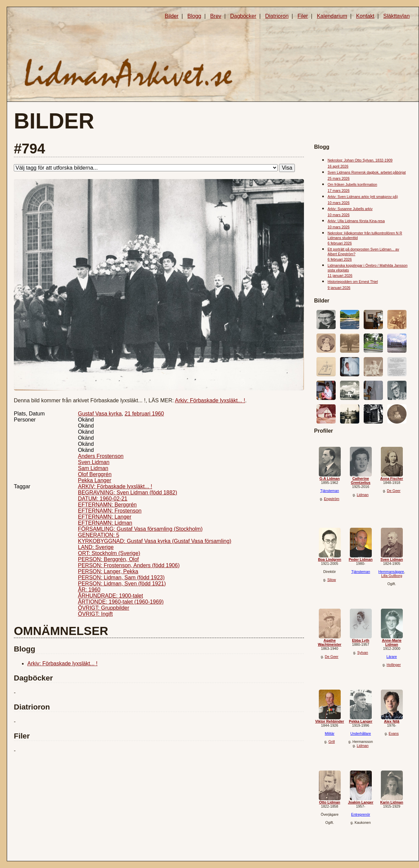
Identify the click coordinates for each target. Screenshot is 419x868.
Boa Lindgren (330, 559)
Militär (330, 733)
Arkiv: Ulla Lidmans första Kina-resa (356, 221)
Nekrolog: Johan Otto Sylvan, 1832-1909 (360, 160)
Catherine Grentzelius (361, 481)
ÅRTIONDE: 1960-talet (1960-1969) (121, 602)
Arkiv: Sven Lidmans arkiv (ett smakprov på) (363, 197)
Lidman (362, 495)
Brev (216, 16)
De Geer (394, 491)
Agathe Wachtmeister (329, 642)
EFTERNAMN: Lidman (105, 523)
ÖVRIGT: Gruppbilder (104, 608)
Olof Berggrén (95, 474)
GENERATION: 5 (99, 535)
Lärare (392, 657)
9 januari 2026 (339, 288)
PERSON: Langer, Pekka (108, 571)
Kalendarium (332, 16)
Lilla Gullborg (392, 576)
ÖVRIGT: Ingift (95, 614)
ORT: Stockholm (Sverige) (109, 553)
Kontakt (365, 16)
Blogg (194, 16)
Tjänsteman (330, 491)
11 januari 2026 (340, 276)
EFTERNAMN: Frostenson (110, 511)
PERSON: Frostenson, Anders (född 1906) (129, 565)
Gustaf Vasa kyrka (100, 414)
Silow (331, 580)
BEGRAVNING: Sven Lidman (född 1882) (128, 493)
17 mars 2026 (339, 191)
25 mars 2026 (339, 178)
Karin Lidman (392, 802)
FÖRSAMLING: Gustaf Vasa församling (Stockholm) (140, 529)
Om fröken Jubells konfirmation (352, 184)
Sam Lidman (93, 468)
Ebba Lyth (360, 640)
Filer (303, 16)
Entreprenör (361, 814)
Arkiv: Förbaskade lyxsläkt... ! (210, 400)
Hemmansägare (391, 572)
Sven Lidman (94, 462)
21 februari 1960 (144, 414)
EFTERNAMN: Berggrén (107, 505)
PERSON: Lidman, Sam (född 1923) (121, 577)
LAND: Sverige (96, 547)
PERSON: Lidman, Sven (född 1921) (122, 584)
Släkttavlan (396, 16)
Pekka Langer (95, 480)
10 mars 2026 (339, 203)
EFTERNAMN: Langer (105, 517)
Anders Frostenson (101, 456)
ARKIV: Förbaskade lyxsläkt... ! (115, 486)
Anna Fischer (392, 479)
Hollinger (394, 665)
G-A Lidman (330, 479)
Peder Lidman (361, 559)
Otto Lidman (330, 802)
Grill (331, 742)
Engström (332, 499)
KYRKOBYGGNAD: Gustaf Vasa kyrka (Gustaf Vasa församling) (155, 541)
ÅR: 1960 (89, 590)
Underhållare (360, 733)
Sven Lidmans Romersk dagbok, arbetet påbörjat (367, 172)
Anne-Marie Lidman (392, 642)
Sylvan (363, 653)
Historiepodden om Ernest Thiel (353, 282)
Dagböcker (243, 16)
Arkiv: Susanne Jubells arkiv (350, 209)
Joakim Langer (360, 802)
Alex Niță (392, 721)
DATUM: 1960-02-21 (103, 499)
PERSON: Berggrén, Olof (108, 559)
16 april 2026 (338, 166)
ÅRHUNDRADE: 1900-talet (110, 596)
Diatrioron (277, 16)
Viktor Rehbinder (330, 721)
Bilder (172, 16)
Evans (394, 733)
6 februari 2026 (340, 243)
